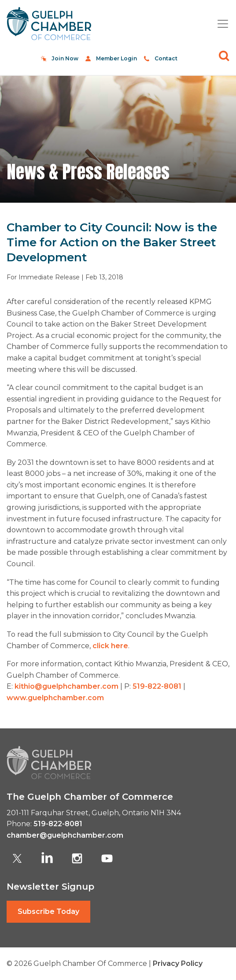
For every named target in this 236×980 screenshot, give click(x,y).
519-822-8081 (157, 686)
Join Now (65, 58)
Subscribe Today (48, 911)
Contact (166, 58)
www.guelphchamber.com (55, 698)
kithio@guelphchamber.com (66, 686)
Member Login (116, 58)
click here (110, 646)
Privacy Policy (178, 963)
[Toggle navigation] (219, 24)
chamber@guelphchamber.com (65, 835)
